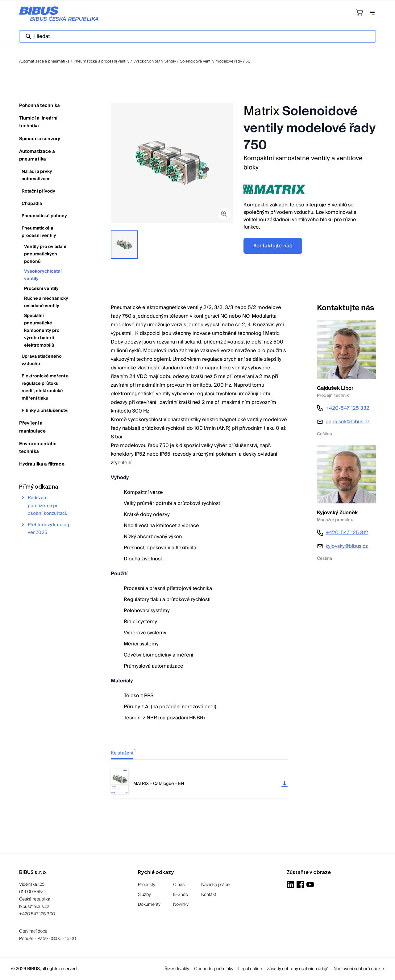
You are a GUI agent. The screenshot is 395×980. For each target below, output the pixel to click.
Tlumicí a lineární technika (38, 122)
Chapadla (32, 204)
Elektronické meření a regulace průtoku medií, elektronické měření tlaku (45, 387)
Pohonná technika (39, 106)
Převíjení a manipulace (32, 427)
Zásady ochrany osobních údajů (298, 969)
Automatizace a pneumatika (37, 155)
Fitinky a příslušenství (45, 411)
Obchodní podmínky (214, 969)
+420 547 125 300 (37, 914)
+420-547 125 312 (347, 533)
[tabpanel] (199, 784)
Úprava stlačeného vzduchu (42, 360)
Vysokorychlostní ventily (155, 61)
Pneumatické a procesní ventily (101, 61)
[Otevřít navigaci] (372, 13)
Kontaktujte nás (273, 246)
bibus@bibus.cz (34, 907)
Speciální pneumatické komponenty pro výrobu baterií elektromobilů (42, 331)
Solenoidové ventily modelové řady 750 (215, 61)
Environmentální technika (38, 448)
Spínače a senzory (40, 139)
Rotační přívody (38, 191)
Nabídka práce (215, 885)
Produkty (147, 885)
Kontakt (209, 895)
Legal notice (250, 969)
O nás (179, 885)
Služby (144, 895)
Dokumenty (149, 905)
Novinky (181, 905)
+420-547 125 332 (347, 408)
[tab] (129, 753)
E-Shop (181, 895)
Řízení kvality (177, 969)
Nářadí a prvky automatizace (37, 175)
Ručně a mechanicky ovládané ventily (46, 302)
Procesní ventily (41, 289)
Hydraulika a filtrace (42, 464)
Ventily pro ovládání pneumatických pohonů (45, 254)
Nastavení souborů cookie (359, 969)
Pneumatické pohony (44, 216)
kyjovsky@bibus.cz (347, 546)
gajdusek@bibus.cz (348, 422)
